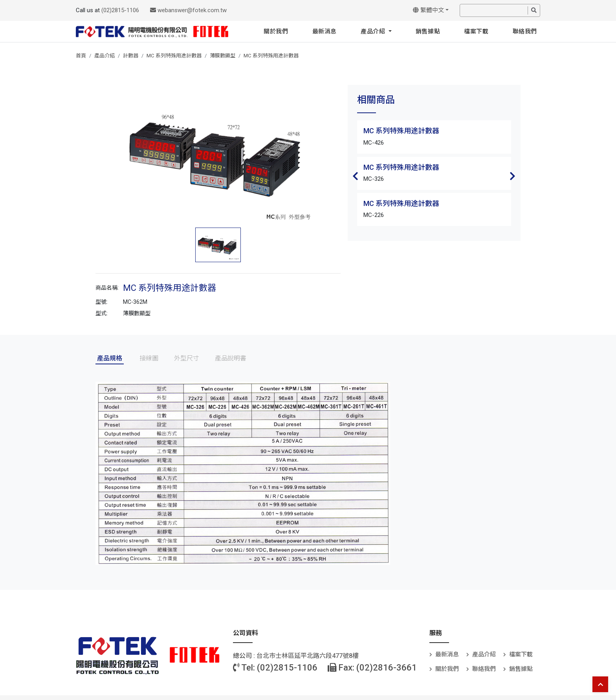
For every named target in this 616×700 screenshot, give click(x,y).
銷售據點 (428, 31)
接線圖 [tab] (149, 358)
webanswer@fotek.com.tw (188, 10)
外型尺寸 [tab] (187, 358)
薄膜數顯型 (223, 56)
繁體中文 (428, 10)
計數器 (131, 56)
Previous (356, 176)
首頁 (81, 56)
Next (513, 176)
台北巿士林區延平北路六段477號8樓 (308, 656)
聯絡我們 (525, 31)
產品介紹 (374, 31)
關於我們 (276, 31)
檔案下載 (476, 31)
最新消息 (324, 31)
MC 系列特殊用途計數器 (174, 56)
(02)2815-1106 (120, 10)
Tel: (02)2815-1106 (275, 668)
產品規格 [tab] (110, 358)
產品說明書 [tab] (231, 358)
